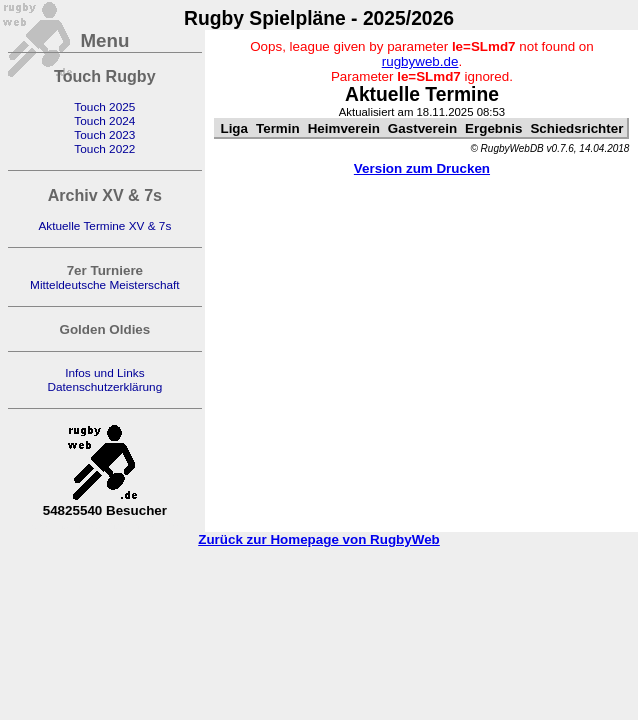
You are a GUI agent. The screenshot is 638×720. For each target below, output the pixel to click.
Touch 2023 (104, 135)
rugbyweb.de (420, 61)
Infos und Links (104, 373)
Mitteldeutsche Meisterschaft (105, 285)
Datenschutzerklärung (104, 387)
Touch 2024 (104, 121)
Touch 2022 (104, 149)
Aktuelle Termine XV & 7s (104, 226)
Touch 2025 (104, 107)
